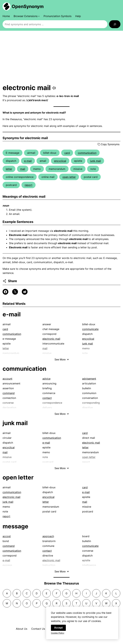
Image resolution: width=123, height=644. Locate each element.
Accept (58, 629)
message (15, 526)
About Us (22, 629)
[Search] (115, 24)
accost (7, 536)
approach (48, 536)
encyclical (60, 161)
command (9, 393)
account (7, 379)
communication (87, 153)
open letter (69, 177)
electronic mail (51, 339)
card (67, 153)
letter (9, 169)
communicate (90, 329)
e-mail (28, 161)
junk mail (96, 161)
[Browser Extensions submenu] (27, 16)
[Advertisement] (61, 57)
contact (47, 398)
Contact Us (38, 629)
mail (23, 169)
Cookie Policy (58, 634)
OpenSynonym (28, 6)
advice (46, 379)
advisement (89, 379)
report (29, 185)
